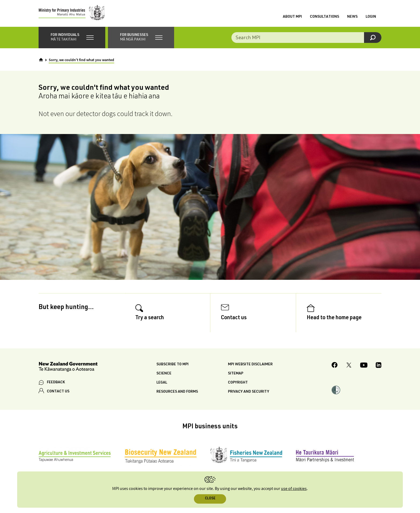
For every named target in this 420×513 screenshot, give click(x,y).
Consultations (325, 17)
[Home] (41, 60)
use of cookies (294, 489)
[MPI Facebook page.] (335, 366)
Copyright (238, 383)
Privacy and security (249, 392)
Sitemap (236, 374)
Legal (162, 383)
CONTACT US (58, 392)
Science (164, 374)
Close (210, 499)
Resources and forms (177, 392)
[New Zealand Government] (68, 368)
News (352, 17)
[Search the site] (306, 38)
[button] (72, 38)
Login (371, 17)
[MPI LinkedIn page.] (378, 366)
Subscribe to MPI (172, 365)
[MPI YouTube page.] (364, 366)
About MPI (292, 17)
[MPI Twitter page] (349, 366)
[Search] (373, 38)
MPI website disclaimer (250, 365)
